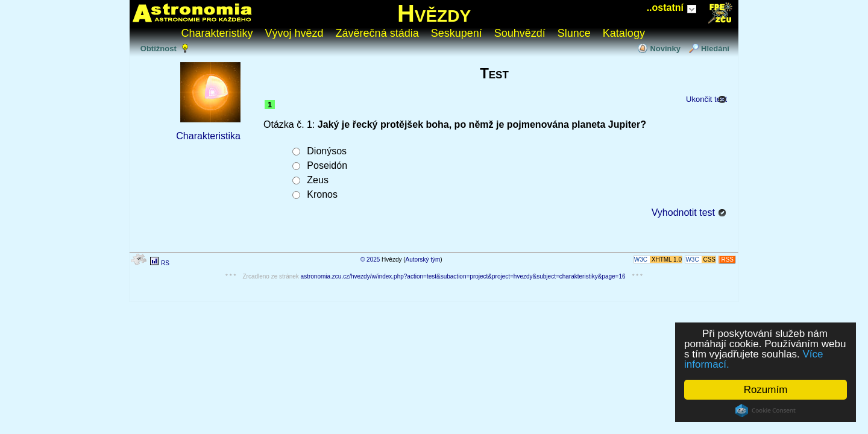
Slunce (574, 33)
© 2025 (370, 259)
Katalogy (624, 33)
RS (165, 263)
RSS (727, 259)
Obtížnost (159, 49)
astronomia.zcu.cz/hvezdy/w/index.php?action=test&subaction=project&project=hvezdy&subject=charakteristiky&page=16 (463, 276)
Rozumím (766, 390)
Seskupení (457, 33)
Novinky (665, 49)
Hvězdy (434, 13)
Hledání (715, 49)
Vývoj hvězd (294, 33)
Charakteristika (208, 136)
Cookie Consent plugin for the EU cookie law (766, 410)
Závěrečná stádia (377, 33)
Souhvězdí (520, 33)
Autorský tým (423, 259)
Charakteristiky (217, 33)
